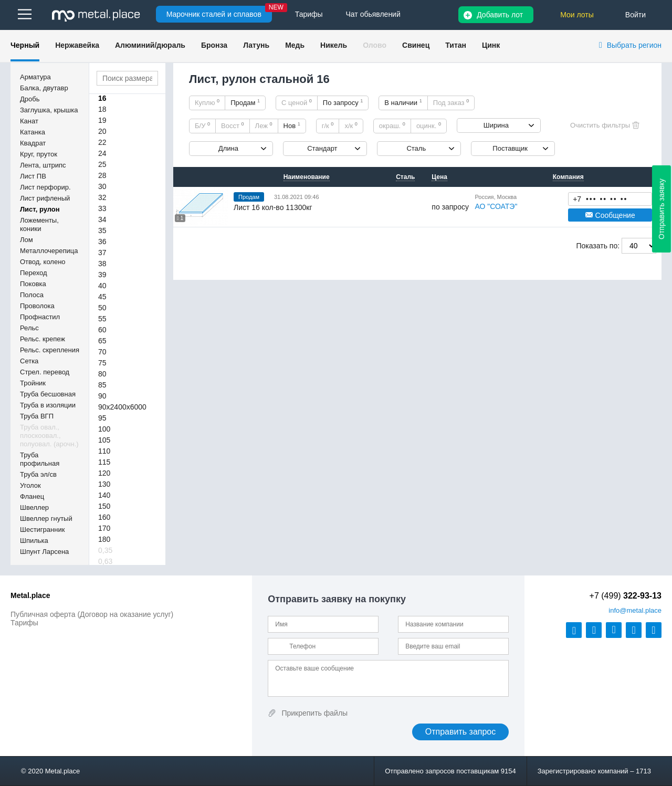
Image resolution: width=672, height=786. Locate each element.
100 (104, 429)
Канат (29, 121)
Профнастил (40, 317)
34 (102, 219)
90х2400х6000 (122, 407)
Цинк (491, 45)
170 (104, 528)
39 (102, 275)
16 (102, 98)
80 (102, 374)
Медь (295, 45)
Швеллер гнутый (46, 518)
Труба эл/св (38, 474)
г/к (328, 125)
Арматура (35, 77)
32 (102, 197)
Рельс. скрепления (50, 350)
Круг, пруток (39, 154)
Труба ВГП (37, 416)
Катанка (33, 132)
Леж (264, 125)
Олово (375, 45)
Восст (233, 125)
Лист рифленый (45, 198)
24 (102, 153)
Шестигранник (42, 530)
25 (102, 164)
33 (102, 208)
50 (102, 308)
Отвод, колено (43, 262)
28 (102, 175)
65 (102, 341)
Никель (334, 45)
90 (102, 396)
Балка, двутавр (44, 88)
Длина (228, 148)
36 (102, 242)
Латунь (256, 45)
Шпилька (34, 541)
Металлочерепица (49, 251)
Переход (34, 273)
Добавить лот (500, 15)
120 (104, 473)
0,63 (105, 561)
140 (104, 495)
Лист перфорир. (45, 187)
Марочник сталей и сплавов (214, 14)
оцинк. (429, 125)
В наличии (403, 102)
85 (102, 385)
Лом (27, 240)
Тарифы (24, 623)
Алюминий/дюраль (150, 45)
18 (102, 109)
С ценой (297, 102)
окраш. (392, 125)
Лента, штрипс (43, 165)
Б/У (202, 125)
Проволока (37, 306)
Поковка (33, 284)
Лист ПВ (33, 176)
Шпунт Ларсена (44, 552)
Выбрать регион (634, 45)
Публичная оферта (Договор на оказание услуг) (92, 614)
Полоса (32, 295)
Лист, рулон (40, 209)
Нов (292, 125)
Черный (25, 45)
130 (104, 484)
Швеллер (34, 507)
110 (104, 451)
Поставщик (510, 148)
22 (102, 142)
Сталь (416, 148)
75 (102, 363)
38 (102, 264)
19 (102, 120)
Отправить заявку (661, 209)
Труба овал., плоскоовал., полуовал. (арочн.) (49, 436)
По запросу (343, 102)
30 (102, 186)
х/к (351, 125)
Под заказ (451, 102)
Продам (245, 102)
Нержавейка (77, 45)
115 (104, 462)
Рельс (29, 328)
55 (102, 319)
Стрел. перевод (45, 372)
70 (102, 352)
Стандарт (322, 148)
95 (102, 418)
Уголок (30, 485)
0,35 (105, 550)
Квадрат (33, 143)
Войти (636, 15)
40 (102, 286)
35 (102, 230)
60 (102, 330)
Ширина (496, 125)
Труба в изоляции (48, 405)
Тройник (33, 383)
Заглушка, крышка (49, 110)
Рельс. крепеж (43, 339)
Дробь (30, 99)
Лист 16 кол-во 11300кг (273, 207)
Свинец (416, 45)
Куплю (207, 102)
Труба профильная (40, 459)
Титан (456, 45)
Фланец (32, 496)
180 (104, 539)
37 (102, 253)
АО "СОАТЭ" (496, 206)
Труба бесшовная (48, 394)
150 (104, 506)
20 (102, 131)
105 (104, 440)
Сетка (29, 361)
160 (104, 517)
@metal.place (635, 610)
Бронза (214, 45)
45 (102, 297)
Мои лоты (577, 15)
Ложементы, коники (39, 224)
